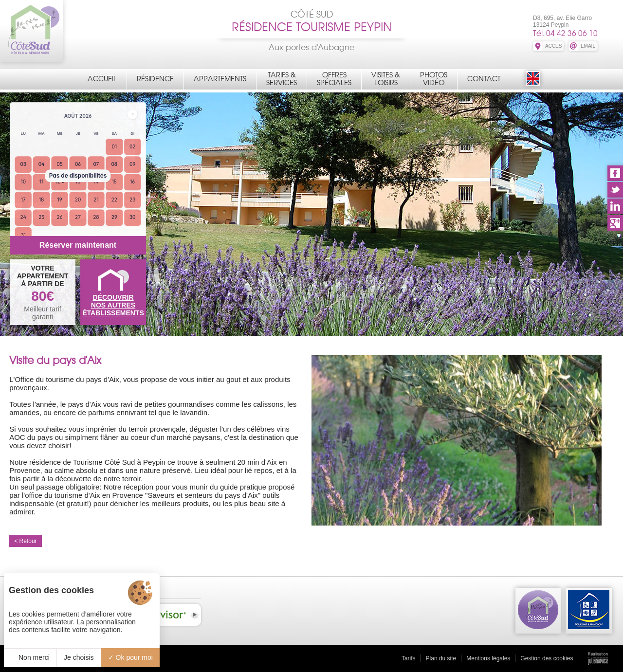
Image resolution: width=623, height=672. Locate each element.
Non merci (30, 657)
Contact (484, 79)
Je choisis (79, 657)
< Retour (25, 541)
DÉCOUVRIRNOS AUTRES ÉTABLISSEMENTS (113, 305)
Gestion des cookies (547, 658)
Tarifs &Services (282, 79)
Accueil (102, 79)
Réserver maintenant (78, 245)
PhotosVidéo (434, 79)
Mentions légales (488, 658)
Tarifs (409, 658)
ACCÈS (553, 46)
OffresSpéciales (334, 79)
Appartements (220, 79)
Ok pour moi (130, 657)
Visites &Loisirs (386, 79)
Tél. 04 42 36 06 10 (565, 33)
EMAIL (588, 46)
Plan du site (441, 658)
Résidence (155, 79)
